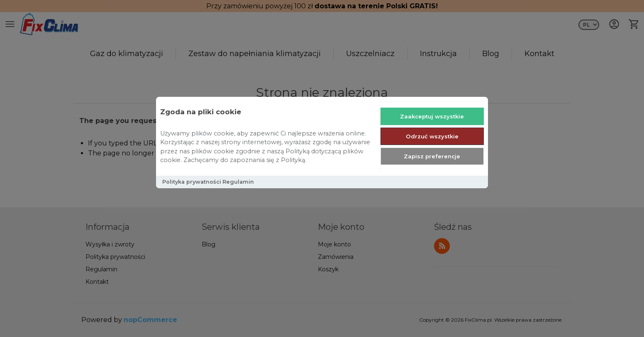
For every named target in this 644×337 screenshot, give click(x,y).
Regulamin (238, 182)
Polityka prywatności (192, 182)
